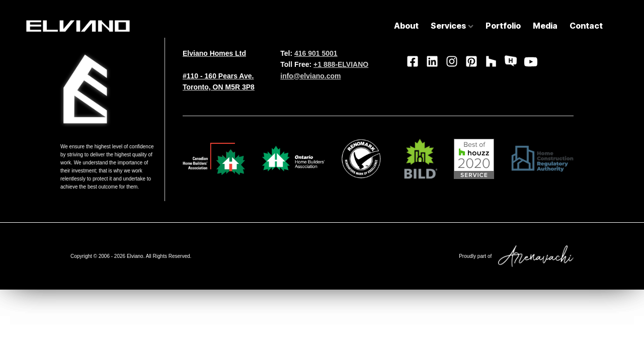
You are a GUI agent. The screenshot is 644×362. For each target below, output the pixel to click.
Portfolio (503, 26)
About (406, 26)
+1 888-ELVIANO (341, 64)
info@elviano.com (310, 76)
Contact (586, 26)
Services (452, 26)
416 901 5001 (316, 53)
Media (545, 26)
